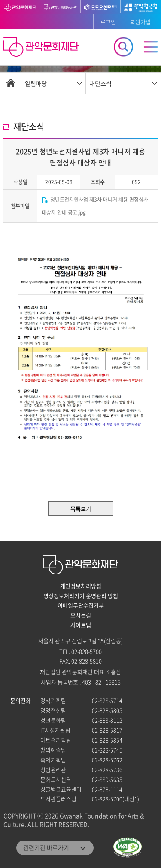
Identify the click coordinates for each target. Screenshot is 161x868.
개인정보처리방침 (81, 586)
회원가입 (140, 22)
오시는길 (81, 615)
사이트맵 (81, 625)
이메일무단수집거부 (81, 605)
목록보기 (81, 508)
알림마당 (36, 83)
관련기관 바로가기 (46, 847)
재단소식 (100, 83)
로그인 (108, 22)
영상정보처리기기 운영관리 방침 (81, 596)
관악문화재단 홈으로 (42, 48)
